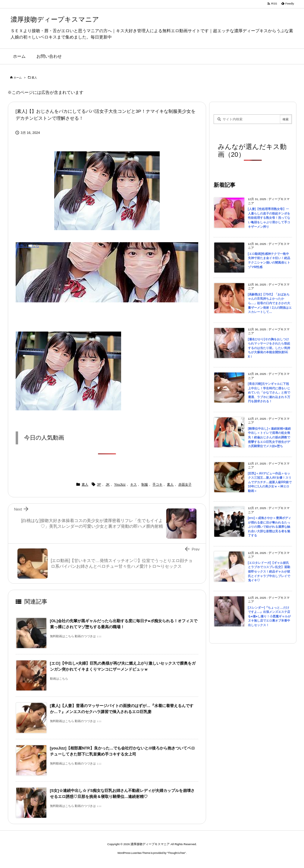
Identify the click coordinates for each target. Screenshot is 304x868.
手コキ (157, 484)
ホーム (18, 78)
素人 (34, 78)
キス (133, 484)
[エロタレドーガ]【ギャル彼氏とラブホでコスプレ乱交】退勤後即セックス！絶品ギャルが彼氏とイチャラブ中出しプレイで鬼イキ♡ (269, 571)
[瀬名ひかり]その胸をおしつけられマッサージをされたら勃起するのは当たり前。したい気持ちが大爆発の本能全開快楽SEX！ (269, 348)
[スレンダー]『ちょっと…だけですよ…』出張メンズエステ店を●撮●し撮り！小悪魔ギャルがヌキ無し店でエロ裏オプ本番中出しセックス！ (270, 616)
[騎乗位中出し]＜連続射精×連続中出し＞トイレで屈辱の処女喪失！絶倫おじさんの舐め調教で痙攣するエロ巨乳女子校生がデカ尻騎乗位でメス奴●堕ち (270, 437)
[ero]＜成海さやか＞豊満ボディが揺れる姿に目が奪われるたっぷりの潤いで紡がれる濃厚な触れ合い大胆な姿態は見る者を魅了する (270, 527)
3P (99, 484)
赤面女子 (185, 484)
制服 (145, 484)
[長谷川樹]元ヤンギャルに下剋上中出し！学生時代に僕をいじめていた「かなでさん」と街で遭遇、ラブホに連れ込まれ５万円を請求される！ (269, 392)
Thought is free (176, 853)
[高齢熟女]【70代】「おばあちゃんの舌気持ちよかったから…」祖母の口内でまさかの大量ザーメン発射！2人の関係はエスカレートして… (270, 303)
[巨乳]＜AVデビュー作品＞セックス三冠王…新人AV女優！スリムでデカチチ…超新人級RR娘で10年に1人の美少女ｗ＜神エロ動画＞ (270, 482)
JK (108, 484)
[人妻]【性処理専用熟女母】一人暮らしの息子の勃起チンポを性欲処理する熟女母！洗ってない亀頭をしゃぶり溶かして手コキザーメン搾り (269, 218)
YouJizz (120, 484)
